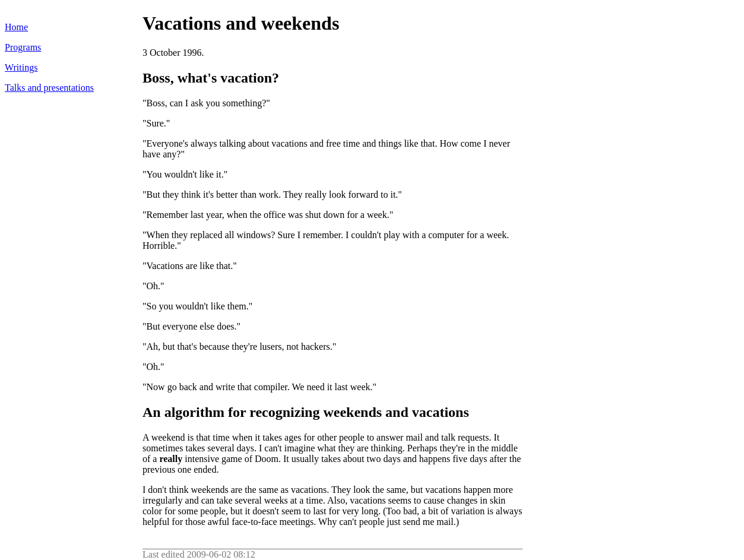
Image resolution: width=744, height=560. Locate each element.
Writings (21, 67)
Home (16, 27)
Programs (23, 47)
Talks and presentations (49, 88)
